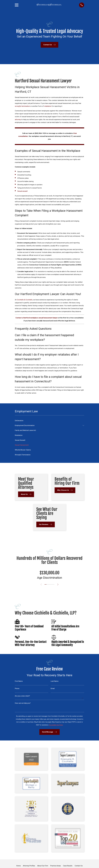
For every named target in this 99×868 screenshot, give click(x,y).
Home (18, 866)
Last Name (55, 681)
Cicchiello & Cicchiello (25, 300)
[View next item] (58, 584)
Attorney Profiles (29, 866)
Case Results (68, 866)
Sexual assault (22, 191)
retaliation (48, 106)
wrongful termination (22, 106)
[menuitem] (49, 421)
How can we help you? (23, 703)
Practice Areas (56, 866)
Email (53, 689)
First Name (19, 681)
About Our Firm (43, 866)
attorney (18, 120)
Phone (17, 689)
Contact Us (79, 866)
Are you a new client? (22, 696)
